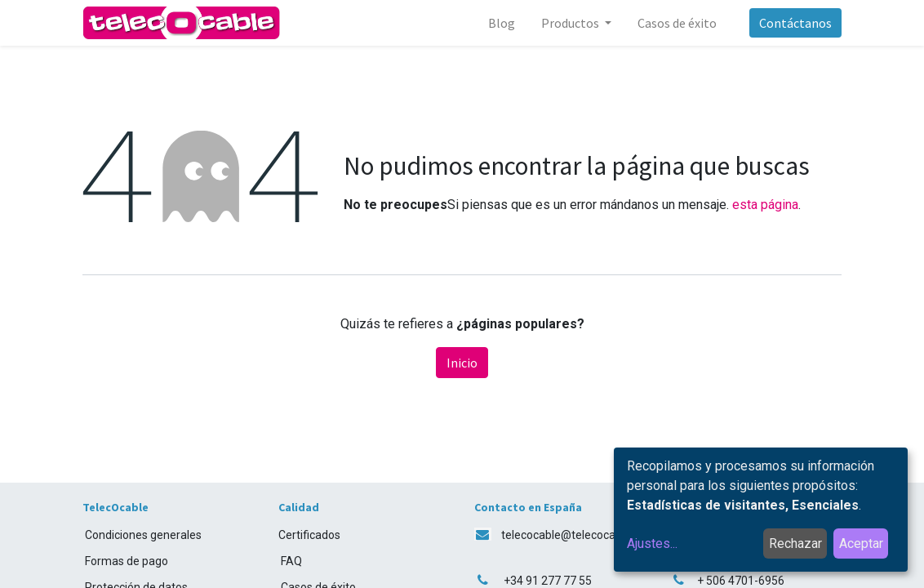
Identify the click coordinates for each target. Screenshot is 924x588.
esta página (765, 205)
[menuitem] (502, 23)
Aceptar (861, 543)
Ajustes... (652, 543)
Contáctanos (795, 23)
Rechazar (795, 543)
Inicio (462, 363)
